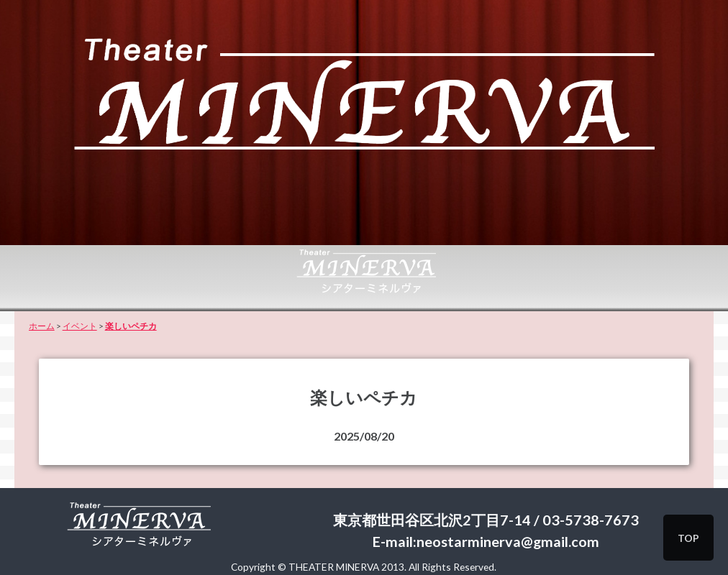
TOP (688, 538)
